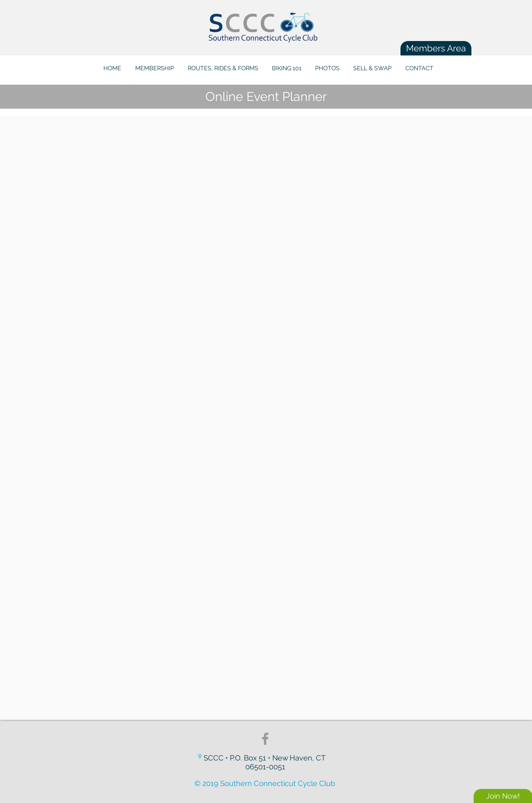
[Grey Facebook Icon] (265, 739)
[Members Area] (436, 48)
